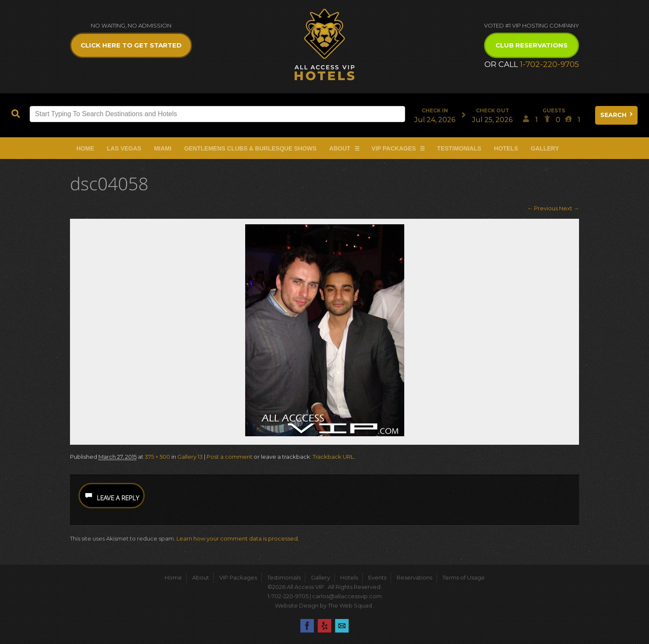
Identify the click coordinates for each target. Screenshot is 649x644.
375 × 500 (157, 457)
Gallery (545, 148)
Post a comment (229, 457)
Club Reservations (532, 45)
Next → (569, 208)
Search (617, 115)
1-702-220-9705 (550, 64)
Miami (163, 148)
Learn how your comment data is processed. (238, 538)
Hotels (506, 148)
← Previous (543, 208)
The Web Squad (351, 605)
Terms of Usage (464, 577)
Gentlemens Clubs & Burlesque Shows (250, 148)
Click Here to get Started (131, 45)
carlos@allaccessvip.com (347, 596)
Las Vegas (124, 148)
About (340, 148)
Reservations (414, 577)
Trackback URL (333, 457)
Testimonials (459, 148)
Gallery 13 (190, 457)
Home (85, 148)
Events (377, 577)
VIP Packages (394, 148)
